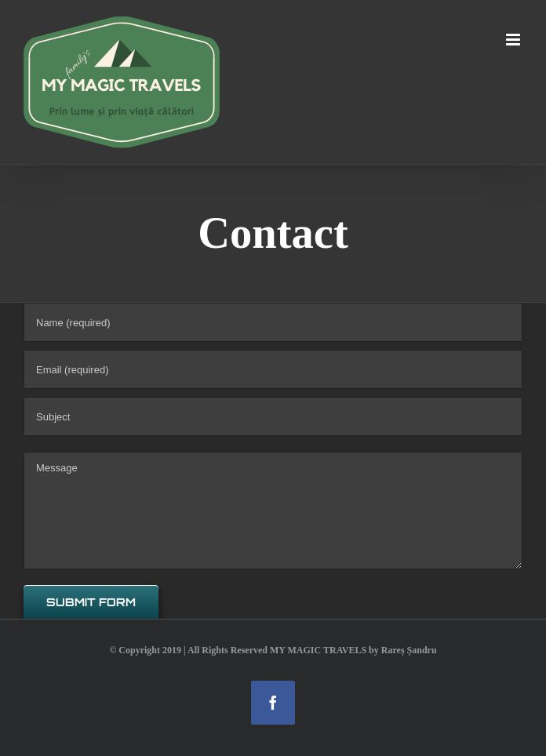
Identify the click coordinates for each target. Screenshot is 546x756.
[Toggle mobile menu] (514, 40)
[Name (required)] (273, 322)
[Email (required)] (273, 369)
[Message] (273, 511)
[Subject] (273, 416)
